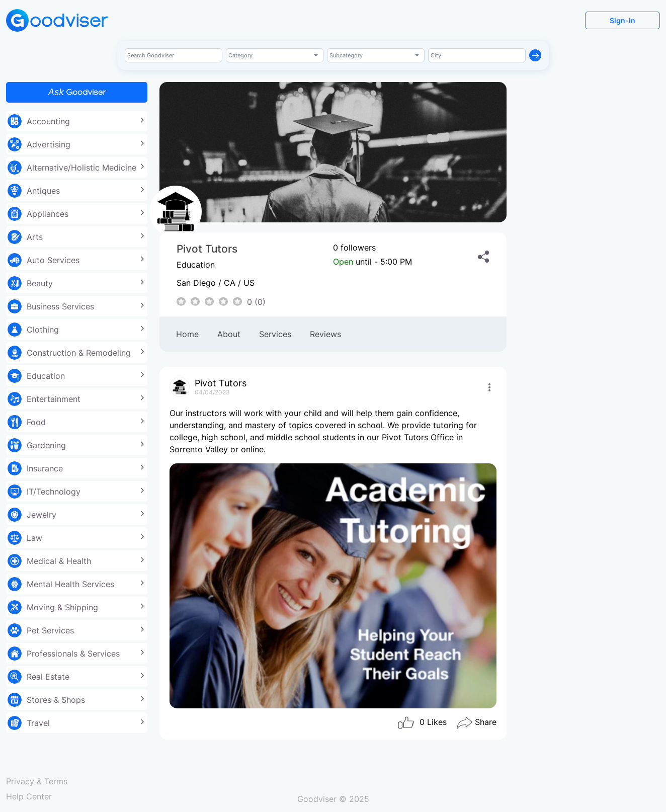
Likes (422, 723)
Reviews (325, 334)
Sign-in (622, 20)
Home (187, 334)
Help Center (29, 796)
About (229, 334)
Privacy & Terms (37, 781)
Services (275, 334)
